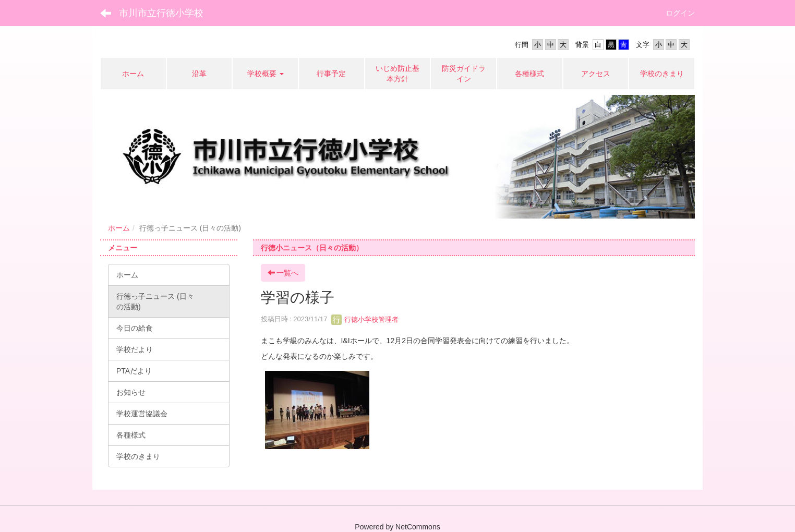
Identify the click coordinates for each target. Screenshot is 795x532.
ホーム (119, 228)
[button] (265, 74)
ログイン (680, 13)
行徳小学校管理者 (365, 319)
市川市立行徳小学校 (161, 13)
